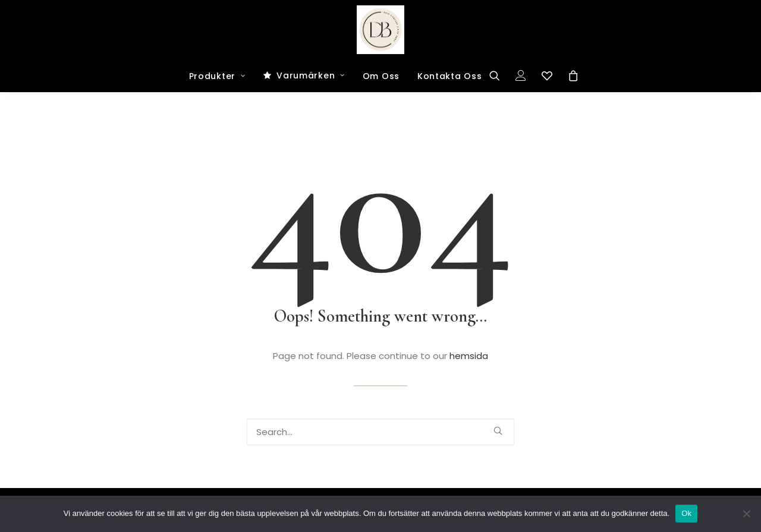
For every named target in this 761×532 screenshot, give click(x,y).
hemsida (469, 356)
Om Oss (381, 76)
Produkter (217, 76)
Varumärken (311, 75)
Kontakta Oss (449, 76)
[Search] (499, 75)
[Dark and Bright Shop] (381, 30)
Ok (686, 513)
